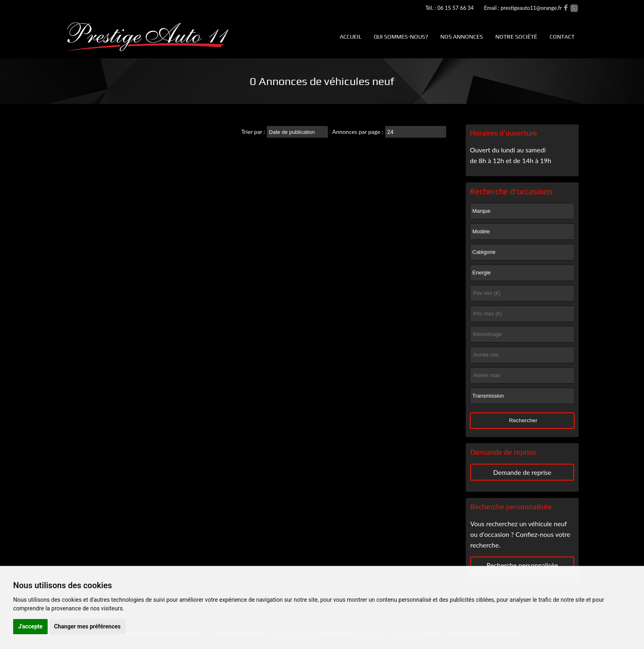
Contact (562, 37)
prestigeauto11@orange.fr (531, 8)
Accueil (351, 37)
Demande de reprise (522, 472)
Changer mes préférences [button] (87, 626)
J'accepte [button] (30, 626)
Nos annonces (462, 37)
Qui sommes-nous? (401, 37)
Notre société (516, 37)
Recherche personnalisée (522, 565)
